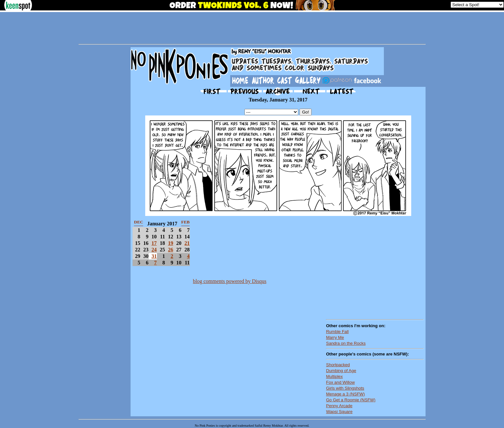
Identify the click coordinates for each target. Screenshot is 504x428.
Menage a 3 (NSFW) (345, 394)
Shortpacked (338, 365)
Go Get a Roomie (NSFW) (351, 400)
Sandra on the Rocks (346, 343)
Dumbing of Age (341, 371)
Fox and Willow (340, 382)
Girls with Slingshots (345, 388)
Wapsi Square (339, 412)
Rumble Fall (337, 332)
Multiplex (334, 376)
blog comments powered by (230, 281)
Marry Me (335, 337)
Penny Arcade (339, 406)
